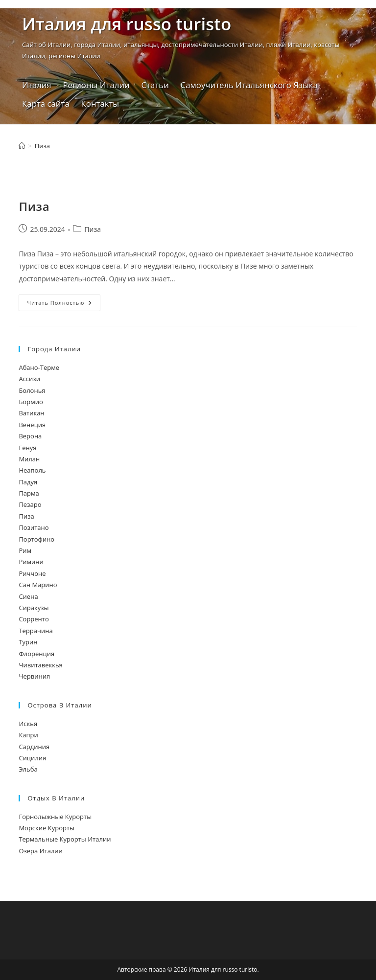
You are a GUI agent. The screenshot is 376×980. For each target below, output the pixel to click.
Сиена (28, 596)
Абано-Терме (39, 367)
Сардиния (34, 747)
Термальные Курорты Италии (65, 839)
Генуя (27, 448)
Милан (29, 459)
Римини (31, 562)
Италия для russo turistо (127, 24)
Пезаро (30, 504)
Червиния (34, 676)
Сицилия (32, 758)
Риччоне (32, 573)
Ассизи (29, 379)
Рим (25, 550)
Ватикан (31, 413)
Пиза (42, 146)
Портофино (36, 539)
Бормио (31, 402)
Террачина (35, 631)
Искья (28, 724)
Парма (29, 493)
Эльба (28, 769)
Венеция (32, 425)
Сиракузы (34, 608)
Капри (28, 735)
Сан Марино (38, 585)
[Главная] (22, 146)
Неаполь (32, 470)
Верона (30, 436)
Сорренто (34, 619)
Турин (28, 642)
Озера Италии (40, 851)
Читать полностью (64, 303)
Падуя (28, 482)
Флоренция (36, 654)
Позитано (34, 527)
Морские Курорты (47, 828)
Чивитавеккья (40, 665)
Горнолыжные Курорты (55, 817)
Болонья (32, 390)
